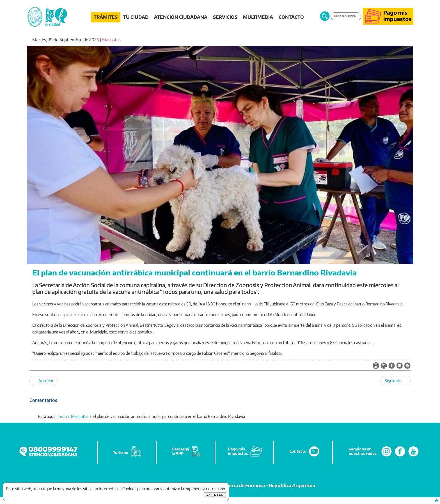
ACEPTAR (215, 495)
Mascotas (111, 40)
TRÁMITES (106, 17)
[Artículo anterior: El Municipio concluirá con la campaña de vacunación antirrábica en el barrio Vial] (43, 381)
